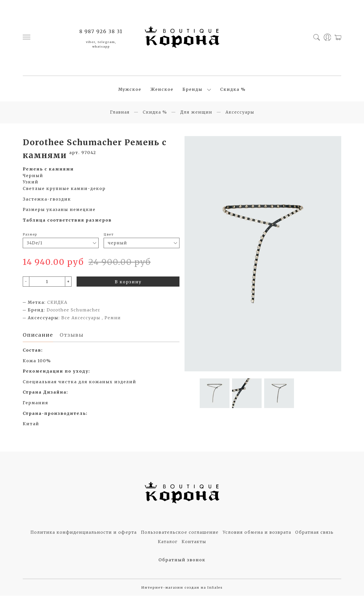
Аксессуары (240, 115)
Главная (120, 115)
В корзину (128, 285)
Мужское (130, 91)
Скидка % (233, 91)
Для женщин (196, 115)
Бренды (192, 91)
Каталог (168, 545)
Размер (30, 237)
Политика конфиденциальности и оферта (84, 536)
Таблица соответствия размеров (67, 223)
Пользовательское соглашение (180, 536)
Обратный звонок (182, 563)
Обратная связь (314, 536)
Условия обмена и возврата (257, 536)
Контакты (194, 545)
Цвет (109, 237)
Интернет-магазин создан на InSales (182, 591)
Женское (162, 91)
